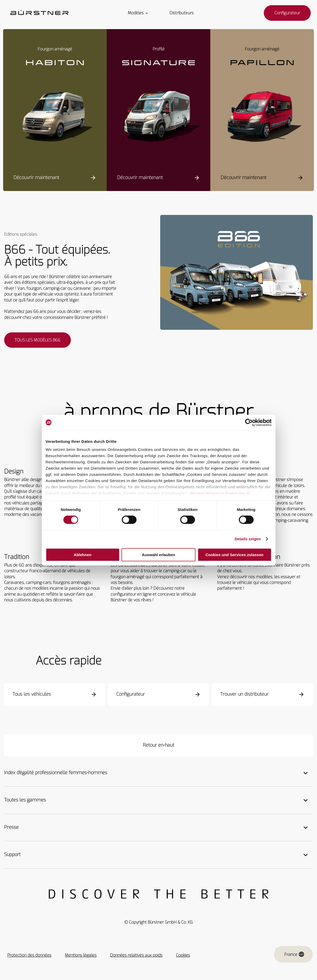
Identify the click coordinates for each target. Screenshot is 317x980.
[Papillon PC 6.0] (262, 117)
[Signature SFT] (158, 117)
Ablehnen (83, 555)
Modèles (138, 13)
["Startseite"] (39, 13)
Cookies (183, 956)
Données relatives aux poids (136, 956)
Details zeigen (248, 539)
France (294, 955)
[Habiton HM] (55, 117)
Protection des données (29, 956)
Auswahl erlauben (158, 555)
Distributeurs (182, 13)
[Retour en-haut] (158, 746)
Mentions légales (81, 956)
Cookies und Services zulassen (234, 555)
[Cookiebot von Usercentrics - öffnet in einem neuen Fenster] (249, 422)
